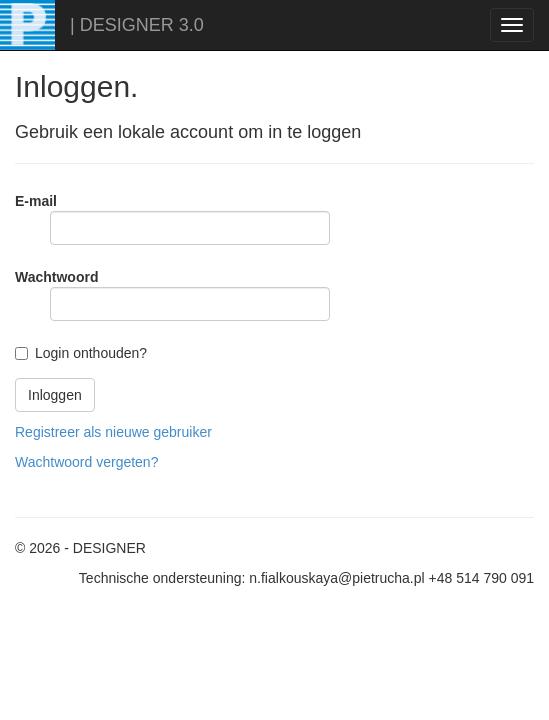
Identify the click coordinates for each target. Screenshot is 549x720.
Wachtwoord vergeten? (86, 462)
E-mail (36, 201)
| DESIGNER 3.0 (137, 25)
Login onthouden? (91, 353)
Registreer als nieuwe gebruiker (113, 432)
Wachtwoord (56, 277)
